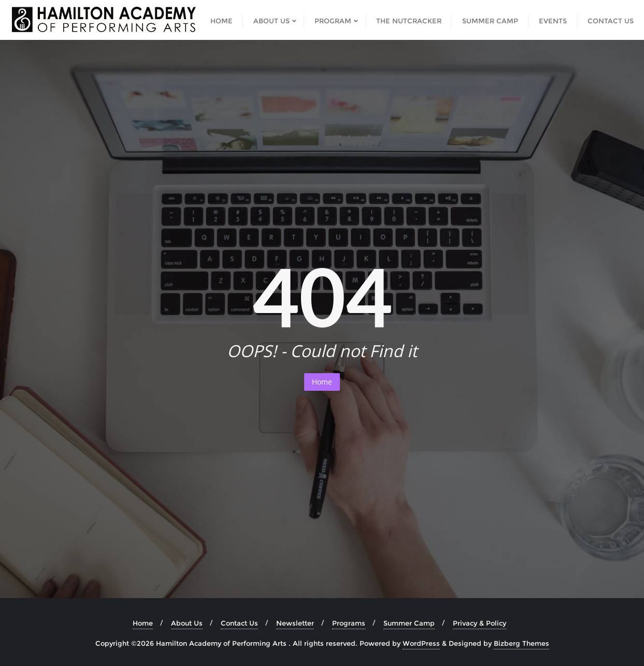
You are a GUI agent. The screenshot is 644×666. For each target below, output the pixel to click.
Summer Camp (409, 623)
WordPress (421, 643)
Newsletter (295, 623)
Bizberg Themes (521, 643)
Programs (349, 623)
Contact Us (239, 623)
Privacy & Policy (480, 623)
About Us (187, 623)
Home (322, 382)
